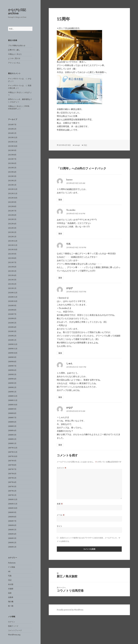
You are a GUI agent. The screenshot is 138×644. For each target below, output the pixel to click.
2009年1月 (12, 392)
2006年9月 (12, 512)
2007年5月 (12, 478)
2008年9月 (12, 409)
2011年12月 (13, 241)
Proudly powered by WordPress (70, 610)
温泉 (10, 593)
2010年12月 (13, 293)
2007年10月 (13, 456)
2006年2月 (12, 543)
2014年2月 (12, 129)
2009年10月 (13, 353)
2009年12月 (13, 344)
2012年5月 (12, 219)
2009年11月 (13, 349)
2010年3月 (12, 331)
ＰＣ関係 (12, 567)
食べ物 (11, 606)
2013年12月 (13, 137)
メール (61, 515)
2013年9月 (12, 150)
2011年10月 (13, 249)
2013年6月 (12, 163)
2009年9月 (12, 357)
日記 (10, 580)
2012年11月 (13, 193)
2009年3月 (12, 383)
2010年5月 (12, 323)
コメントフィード (15, 630)
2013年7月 (12, 159)
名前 (60, 504)
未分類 (11, 584)
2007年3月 (12, 487)
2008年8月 (12, 413)
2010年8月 (12, 310)
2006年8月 (12, 517)
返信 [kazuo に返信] (60, 200)
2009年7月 (12, 366)
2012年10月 (13, 198)
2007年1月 (12, 495)
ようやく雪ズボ (14, 58)
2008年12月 (13, 396)
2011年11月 (13, 245)
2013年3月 (12, 176)
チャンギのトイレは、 (17, 79)
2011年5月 (12, 271)
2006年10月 (13, 508)
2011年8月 (12, 258)
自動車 (11, 597)
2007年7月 (12, 469)
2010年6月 (12, 318)
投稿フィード (13, 626)
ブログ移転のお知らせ (17, 45)
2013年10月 (13, 146)
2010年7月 (12, 314)
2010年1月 (12, 340)
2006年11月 (13, 504)
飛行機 (11, 602)
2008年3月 (12, 435)
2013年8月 (12, 155)
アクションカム (14, 63)
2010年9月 (12, 306)
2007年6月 (12, 474)
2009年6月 (12, 370)
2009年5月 (12, 374)
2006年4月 (12, 534)
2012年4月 (12, 224)
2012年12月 (13, 189)
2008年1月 (12, 443)
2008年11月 (13, 400)
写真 (10, 576)
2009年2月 (12, 387)
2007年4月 (12, 482)
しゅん (69, 363)
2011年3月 (12, 280)
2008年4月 (12, 430)
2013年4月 (12, 172)
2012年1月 (12, 237)
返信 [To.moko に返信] (60, 234)
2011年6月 (12, 267)
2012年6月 (12, 215)
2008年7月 (12, 418)
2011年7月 (12, 262)
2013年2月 (12, 181)
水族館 (11, 589)
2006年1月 (12, 547)
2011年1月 (12, 288)
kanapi (77, 145)
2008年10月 (13, 405)
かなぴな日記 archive (17, 11)
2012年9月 (12, 202)
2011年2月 (12, 284)
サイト (60, 526)
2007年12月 (13, 448)
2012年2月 (12, 232)
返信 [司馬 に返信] (60, 278)
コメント (62, 468)
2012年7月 (12, 211)
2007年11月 (13, 452)
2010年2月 (12, 336)
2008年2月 (12, 439)
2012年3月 (12, 228)
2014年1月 (12, 133)
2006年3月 (12, 538)
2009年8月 (12, 362)
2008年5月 (12, 426)
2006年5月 (12, 530)
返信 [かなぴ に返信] (60, 353)
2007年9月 (12, 461)
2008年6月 (12, 422)
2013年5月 (12, 168)
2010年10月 (13, 301)
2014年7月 (12, 125)
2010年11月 (13, 297)
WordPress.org (14, 635)
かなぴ (27, 92)
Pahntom (12, 563)
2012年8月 (12, 206)
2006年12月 (13, 499)
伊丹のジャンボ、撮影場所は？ (20, 99)
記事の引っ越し (14, 50)
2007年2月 (12, 491)
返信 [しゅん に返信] (60, 397)
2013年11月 (13, 142)
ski (9, 571)
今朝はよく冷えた (15, 54)
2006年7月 (12, 521)
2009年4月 (12, 379)
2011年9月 (12, 254)
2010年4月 (12, 327)
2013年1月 (12, 185)
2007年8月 (12, 465)
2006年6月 (12, 525)
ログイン (12, 622)
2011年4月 (12, 275)
